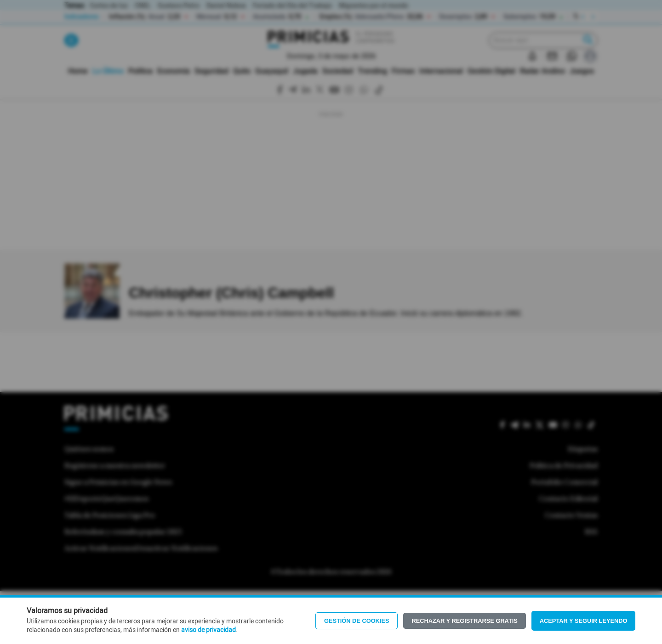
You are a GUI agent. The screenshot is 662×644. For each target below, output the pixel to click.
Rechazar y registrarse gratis (464, 621)
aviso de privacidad (208, 630)
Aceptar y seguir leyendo (584, 621)
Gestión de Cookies (357, 621)
